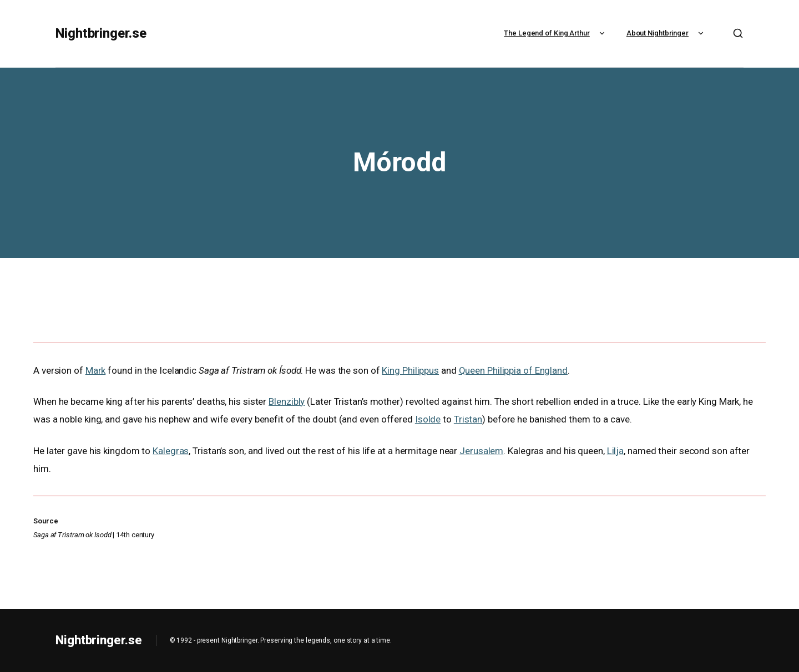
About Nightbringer (666, 33)
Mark (96, 370)
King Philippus (410, 370)
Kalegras (171, 451)
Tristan (468, 419)
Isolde (428, 419)
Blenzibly (287, 401)
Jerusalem (481, 451)
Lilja (616, 451)
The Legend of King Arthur (556, 33)
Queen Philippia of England (513, 370)
